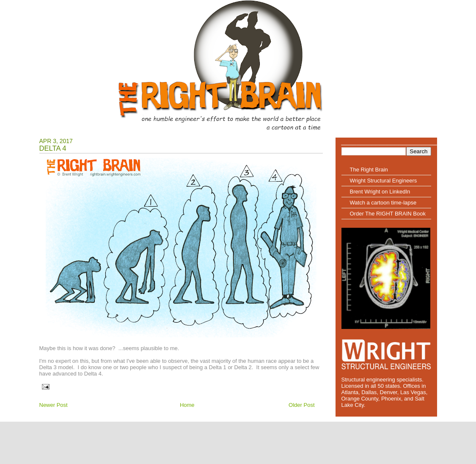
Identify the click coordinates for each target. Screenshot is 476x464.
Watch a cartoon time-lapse (383, 203)
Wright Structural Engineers (384, 181)
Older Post (301, 405)
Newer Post (54, 405)
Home (187, 405)
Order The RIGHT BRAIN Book (388, 214)
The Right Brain (369, 170)
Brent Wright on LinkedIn (380, 192)
